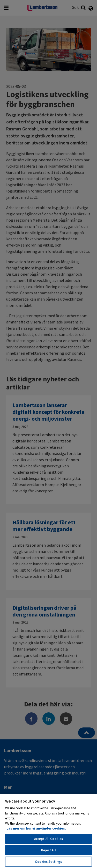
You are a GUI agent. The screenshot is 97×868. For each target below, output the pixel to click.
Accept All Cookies (48, 839)
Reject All (48, 850)
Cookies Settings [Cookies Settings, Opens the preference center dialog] (48, 862)
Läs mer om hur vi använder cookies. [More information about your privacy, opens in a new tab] (36, 828)
